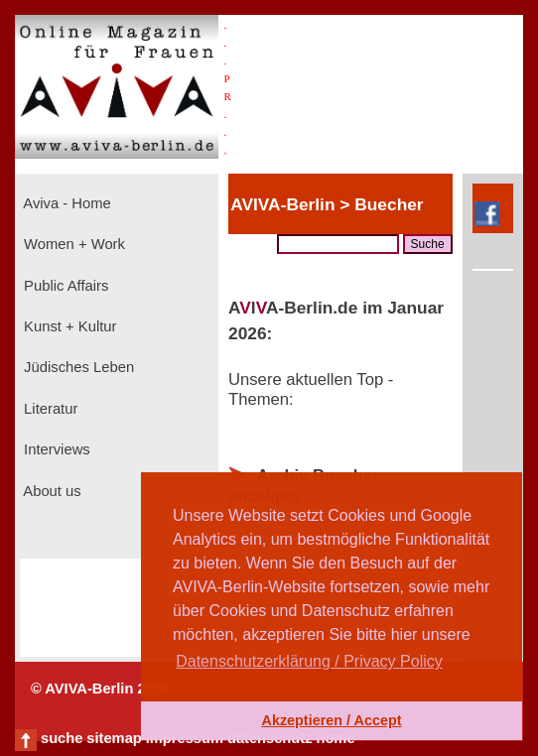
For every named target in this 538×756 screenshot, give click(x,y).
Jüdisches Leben (77, 367)
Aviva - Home (66, 203)
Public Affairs (64, 286)
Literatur (49, 409)
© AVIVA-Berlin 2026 (100, 689)
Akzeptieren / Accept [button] (331, 720)
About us (51, 491)
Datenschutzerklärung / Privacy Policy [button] (309, 661)
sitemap (114, 738)
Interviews (55, 449)
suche (62, 738)
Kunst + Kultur (68, 326)
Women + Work (72, 244)
